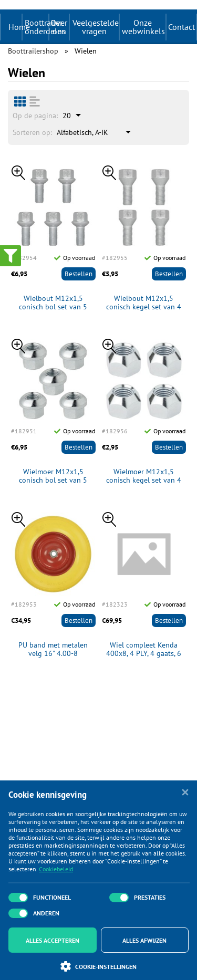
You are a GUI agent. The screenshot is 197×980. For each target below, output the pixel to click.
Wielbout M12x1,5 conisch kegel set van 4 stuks (144, 303)
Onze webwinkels (143, 27)
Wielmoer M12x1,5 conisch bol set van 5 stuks (53, 476)
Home (19, 27)
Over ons (59, 27)
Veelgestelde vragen (96, 27)
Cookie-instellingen (98, 966)
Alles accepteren (53, 940)
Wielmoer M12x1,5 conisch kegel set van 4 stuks (144, 476)
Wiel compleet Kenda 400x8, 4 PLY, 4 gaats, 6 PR (144, 650)
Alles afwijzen (144, 940)
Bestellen (79, 274)
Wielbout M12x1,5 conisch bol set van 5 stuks (53, 303)
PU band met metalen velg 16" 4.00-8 (53, 650)
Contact (182, 27)
